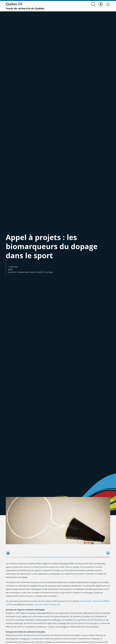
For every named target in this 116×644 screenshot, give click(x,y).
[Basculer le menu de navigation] (108, 4)
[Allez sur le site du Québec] (14, 4)
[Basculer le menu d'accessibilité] (101, 4)
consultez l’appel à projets (45, 605)
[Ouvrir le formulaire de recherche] (93, 4)
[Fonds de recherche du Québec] (25, 8)
